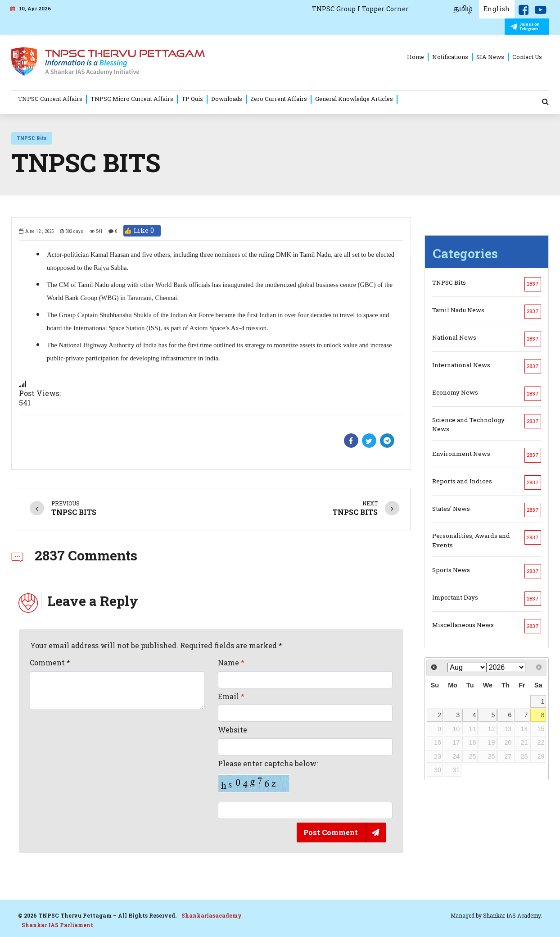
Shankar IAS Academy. (513, 915)
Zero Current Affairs (279, 99)
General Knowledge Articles (354, 99)
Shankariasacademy (212, 915)
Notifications (450, 57)
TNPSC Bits (32, 138)
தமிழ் (463, 9)
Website (233, 730)
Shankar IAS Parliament (57, 925)
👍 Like (142, 231)
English (497, 9)
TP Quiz (192, 99)
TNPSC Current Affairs (50, 99)
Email (231, 696)
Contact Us (527, 57)
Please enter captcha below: (268, 776)
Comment (50, 663)
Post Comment (331, 832)
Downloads (227, 99)
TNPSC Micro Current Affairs (132, 99)
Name (231, 663)
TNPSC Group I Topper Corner (360, 9)
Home (415, 57)
